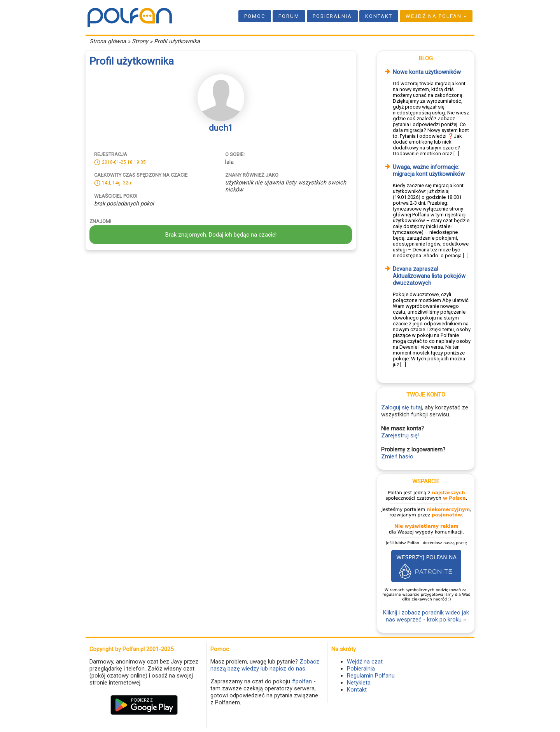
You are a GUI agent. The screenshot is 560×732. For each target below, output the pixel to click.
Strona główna (108, 41)
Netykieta (359, 683)
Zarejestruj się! (400, 435)
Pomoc (255, 16)
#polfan (302, 681)
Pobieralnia (332, 16)
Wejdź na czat (365, 662)
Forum (289, 16)
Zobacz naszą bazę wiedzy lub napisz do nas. (265, 665)
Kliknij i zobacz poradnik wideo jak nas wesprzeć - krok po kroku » (426, 616)
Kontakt (379, 16)
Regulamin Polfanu (371, 676)
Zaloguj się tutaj (402, 407)
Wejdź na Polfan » (436, 16)
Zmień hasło (397, 456)
